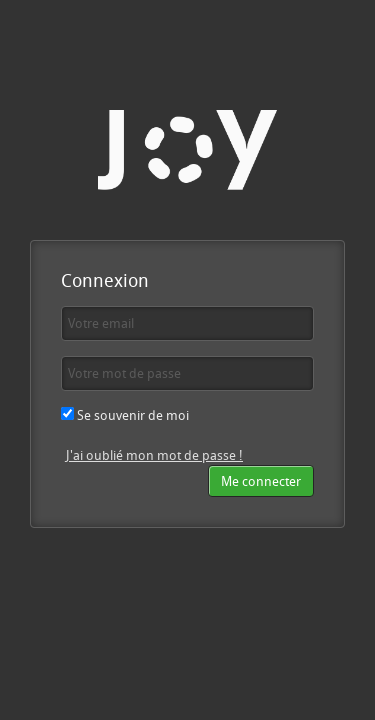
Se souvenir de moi (125, 415)
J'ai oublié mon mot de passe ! (154, 455)
